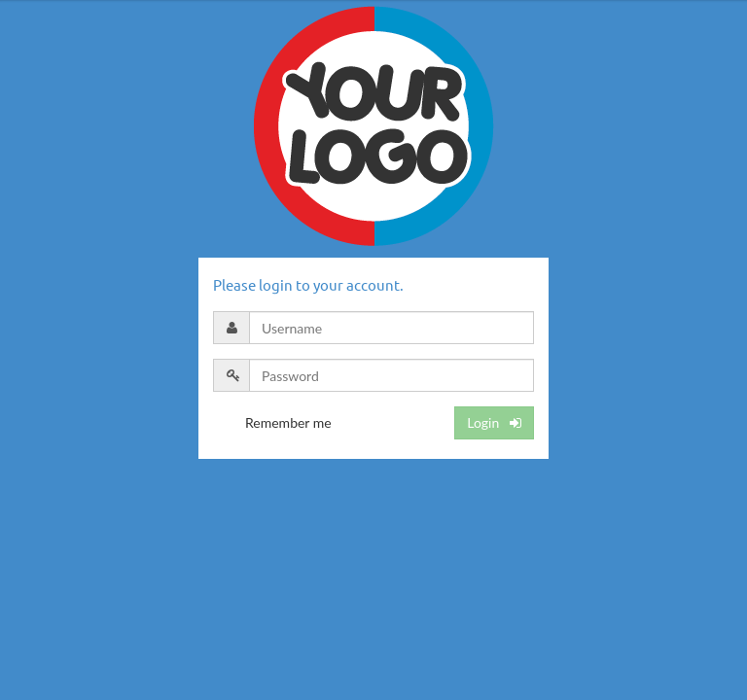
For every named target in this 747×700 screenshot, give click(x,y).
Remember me (288, 422)
